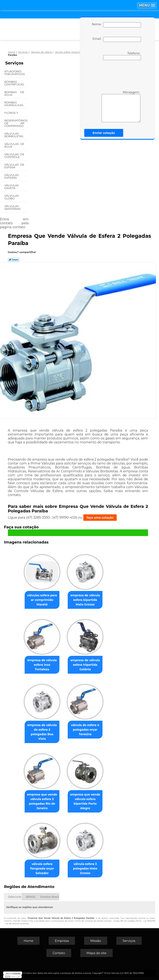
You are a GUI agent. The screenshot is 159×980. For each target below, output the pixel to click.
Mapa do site (96, 953)
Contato (59, 953)
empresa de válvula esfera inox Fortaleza (42, 665)
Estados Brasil (50, 897)
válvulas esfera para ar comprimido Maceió (42, 600)
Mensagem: (121, 106)
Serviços (14, 63)
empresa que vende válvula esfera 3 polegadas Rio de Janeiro (42, 801)
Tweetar (14, 260)
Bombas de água (14, 93)
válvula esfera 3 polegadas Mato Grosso (85, 868)
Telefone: (122, 56)
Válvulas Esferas (11, 176)
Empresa (62, 941)
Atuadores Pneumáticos (15, 73)
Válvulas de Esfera (14, 166)
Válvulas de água (14, 145)
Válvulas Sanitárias (13, 207)
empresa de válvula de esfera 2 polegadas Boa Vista (42, 732)
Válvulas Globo (11, 197)
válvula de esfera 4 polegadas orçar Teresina (85, 730)
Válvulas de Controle (14, 156)
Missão (96, 941)
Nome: (116, 25)
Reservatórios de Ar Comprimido (16, 123)
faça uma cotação (100, 518)
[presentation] (116, 75)
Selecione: (15, 897)
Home (28, 941)
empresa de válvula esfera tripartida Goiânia (85, 665)
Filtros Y (12, 113)
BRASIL (31, 897)
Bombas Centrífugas (15, 83)
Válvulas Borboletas (14, 135)
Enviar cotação (104, 133)
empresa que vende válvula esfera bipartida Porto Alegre (85, 801)
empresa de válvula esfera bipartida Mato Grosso (85, 600)
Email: (117, 39)
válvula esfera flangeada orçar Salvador (42, 868)
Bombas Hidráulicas (14, 104)
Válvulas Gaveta (11, 187)
